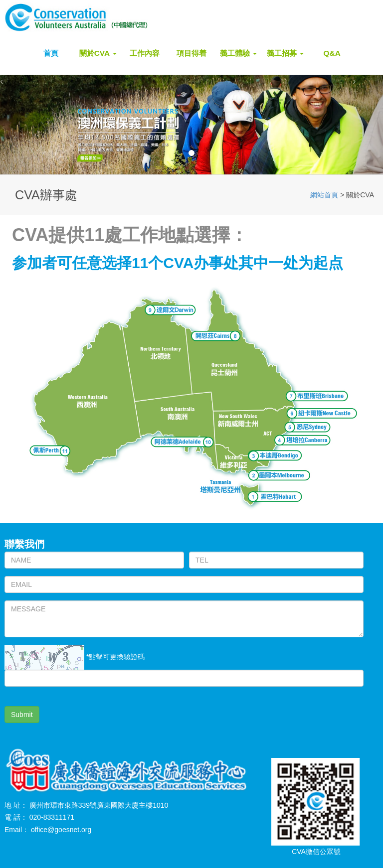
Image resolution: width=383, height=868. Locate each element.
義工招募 (285, 53)
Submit (22, 715)
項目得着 (191, 53)
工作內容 (145, 53)
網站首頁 (324, 195)
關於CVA (98, 53)
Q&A (332, 53)
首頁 (51, 53)
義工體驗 (238, 53)
